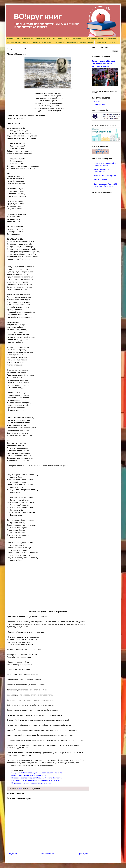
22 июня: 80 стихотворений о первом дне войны (105, 164)
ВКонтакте (98, 102)
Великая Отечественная (74, 38)
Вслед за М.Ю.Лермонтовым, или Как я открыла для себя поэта (37, 773)
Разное (112, 42)
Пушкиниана (111, 38)
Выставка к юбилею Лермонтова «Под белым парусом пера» (36, 780)
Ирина (21, 789)
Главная (10, 38)
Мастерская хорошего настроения (80, 42)
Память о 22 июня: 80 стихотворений (102, 170)
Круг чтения (57, 38)
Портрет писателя (43, 38)
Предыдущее (83, 854)
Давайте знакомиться (25, 38)
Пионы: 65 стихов (100, 180)
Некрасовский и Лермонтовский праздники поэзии (31, 783)
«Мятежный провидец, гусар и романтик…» (29, 775)
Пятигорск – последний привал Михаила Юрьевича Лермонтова (37, 778)
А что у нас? (59, 42)
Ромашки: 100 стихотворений (105, 176)
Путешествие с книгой (95, 38)
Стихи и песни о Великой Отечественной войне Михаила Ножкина (103, 64)
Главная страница (47, 854)
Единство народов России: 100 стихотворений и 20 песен (105, 185)
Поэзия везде (101, 42)
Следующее (12, 854)
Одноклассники (100, 104)
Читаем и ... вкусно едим (42, 42)
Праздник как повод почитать (18, 42)
